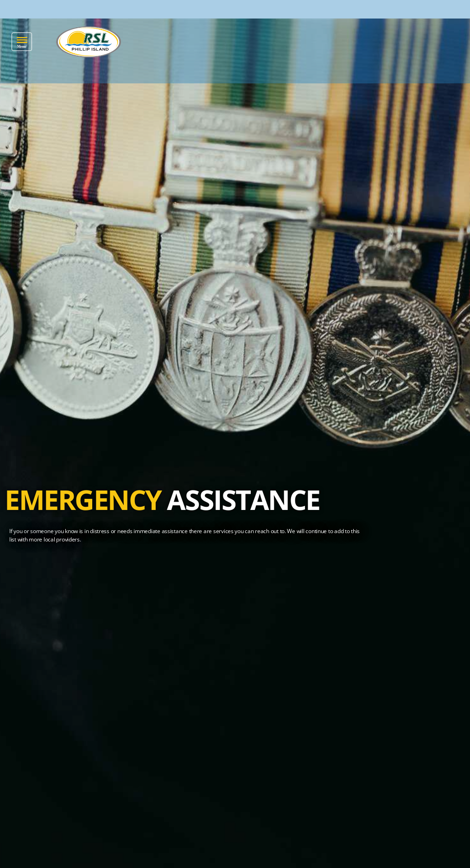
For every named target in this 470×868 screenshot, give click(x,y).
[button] (22, 42)
